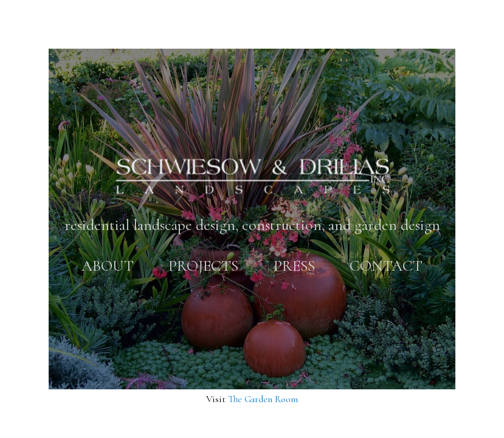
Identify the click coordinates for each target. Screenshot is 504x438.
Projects (203, 266)
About (108, 266)
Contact (386, 266)
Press (294, 266)
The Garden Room (263, 399)
